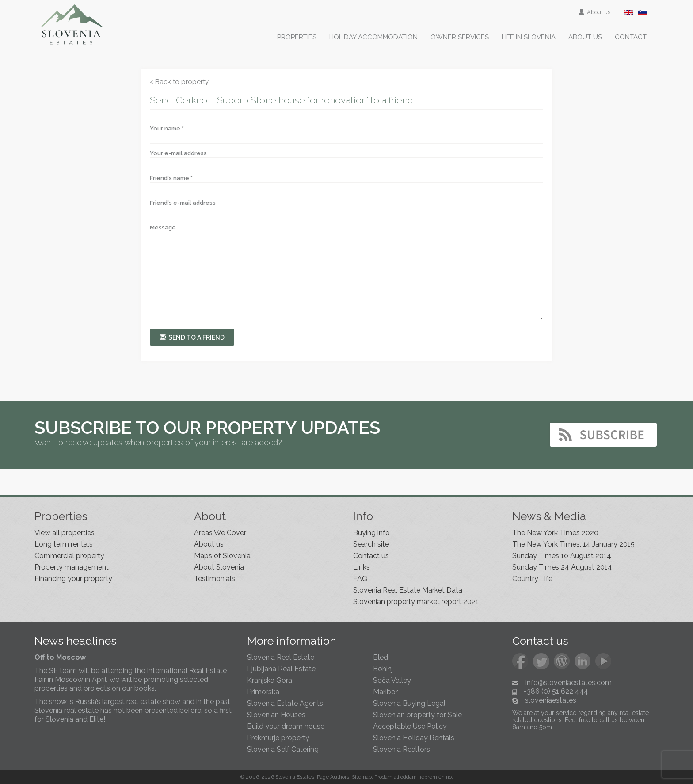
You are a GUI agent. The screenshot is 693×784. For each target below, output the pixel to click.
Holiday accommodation (373, 37)
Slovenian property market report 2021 (416, 602)
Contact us (371, 556)
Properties (297, 37)
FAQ (360, 579)
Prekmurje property (278, 738)
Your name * (167, 128)
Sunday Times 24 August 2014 (562, 567)
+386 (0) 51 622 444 (556, 691)
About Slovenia (219, 567)
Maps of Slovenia (222, 556)
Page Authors (333, 777)
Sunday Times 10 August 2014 (562, 556)
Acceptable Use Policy (410, 726)
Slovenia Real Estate (281, 657)
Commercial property (69, 556)
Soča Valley (392, 680)
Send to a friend (192, 337)
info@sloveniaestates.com (569, 683)
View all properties (65, 533)
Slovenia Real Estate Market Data (408, 590)
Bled (381, 657)
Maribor (385, 692)
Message (163, 228)
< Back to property (179, 82)
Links (362, 567)
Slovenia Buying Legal (409, 703)
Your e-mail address (178, 153)
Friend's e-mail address (183, 203)
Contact (631, 37)
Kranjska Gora (270, 680)
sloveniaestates (551, 700)
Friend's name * (171, 178)
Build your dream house (286, 726)
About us (595, 12)
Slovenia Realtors (402, 749)
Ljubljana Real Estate (281, 669)
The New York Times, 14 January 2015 (573, 544)
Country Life (532, 579)
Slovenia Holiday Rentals (414, 738)
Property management (72, 567)
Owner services (460, 37)
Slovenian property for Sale (417, 715)
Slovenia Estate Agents (285, 703)
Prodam (383, 777)
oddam (409, 777)
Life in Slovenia (529, 37)
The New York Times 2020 (555, 533)
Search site (371, 544)
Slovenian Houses (276, 715)
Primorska (263, 692)
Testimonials (215, 579)
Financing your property (73, 579)
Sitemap (362, 777)
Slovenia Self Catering (283, 749)
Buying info (371, 533)
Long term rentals (64, 544)
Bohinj (383, 669)
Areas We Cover (220, 533)
